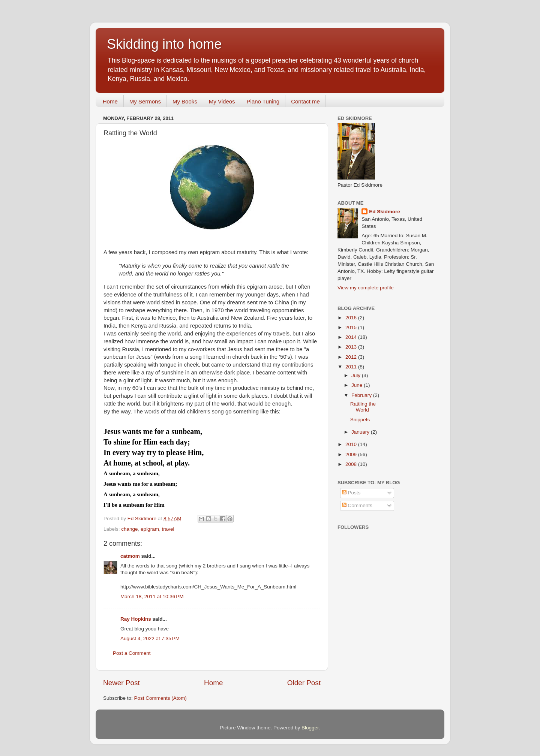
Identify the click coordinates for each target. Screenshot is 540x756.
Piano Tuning (263, 101)
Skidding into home (164, 44)
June (358, 385)
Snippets (360, 420)
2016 (352, 318)
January (361, 432)
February (362, 395)
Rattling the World (363, 407)
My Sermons (145, 101)
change (129, 529)
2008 (352, 464)
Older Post (304, 683)
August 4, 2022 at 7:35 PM (150, 638)
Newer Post (121, 683)
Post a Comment (132, 653)
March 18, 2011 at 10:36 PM (152, 597)
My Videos (222, 101)
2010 (352, 444)
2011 (352, 367)
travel (168, 529)
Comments (357, 505)
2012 (352, 357)
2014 (352, 337)
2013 (352, 347)
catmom (130, 556)
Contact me (305, 101)
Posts (351, 493)
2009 (352, 454)
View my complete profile (366, 288)
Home (110, 101)
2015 (352, 327)
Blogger (310, 728)
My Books (185, 101)
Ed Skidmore (385, 212)
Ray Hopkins (136, 619)
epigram (150, 529)
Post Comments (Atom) (160, 698)
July (357, 375)
